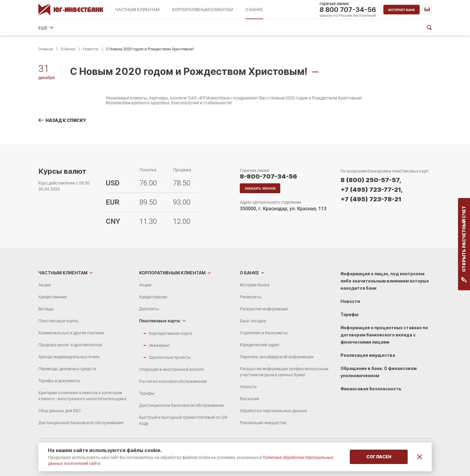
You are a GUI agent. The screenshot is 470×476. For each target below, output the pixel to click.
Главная (46, 49)
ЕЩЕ (364, 28)
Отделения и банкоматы (222, 28)
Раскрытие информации (131, 28)
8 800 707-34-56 (348, 10)
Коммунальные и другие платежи (71, 333)
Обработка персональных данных (274, 411)
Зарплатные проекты (170, 357)
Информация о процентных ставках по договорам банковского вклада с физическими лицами (384, 335)
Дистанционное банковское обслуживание (81, 423)
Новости (91, 49)
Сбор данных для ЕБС (60, 411)
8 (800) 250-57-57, (371, 180)
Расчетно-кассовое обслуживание (173, 381)
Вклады (46, 309)
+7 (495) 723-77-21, (372, 190)
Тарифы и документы (59, 381)
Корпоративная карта (170, 333)
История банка (53, 28)
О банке (68, 49)
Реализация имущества (263, 423)
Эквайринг (159, 345)
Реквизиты (87, 28)
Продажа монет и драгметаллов (70, 345)
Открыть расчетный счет (464, 244)
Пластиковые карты (58, 321)
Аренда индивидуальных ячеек (69, 357)
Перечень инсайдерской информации (277, 357)
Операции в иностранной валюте (171, 369)
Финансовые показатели (327, 28)
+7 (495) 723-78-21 (371, 199)
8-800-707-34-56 (268, 176)
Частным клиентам (63, 273)
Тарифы (147, 393)
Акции (45, 285)
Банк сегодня (176, 28)
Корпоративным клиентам (172, 273)
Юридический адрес (274, 28)
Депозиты (149, 309)
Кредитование (52, 297)
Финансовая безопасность (371, 389)
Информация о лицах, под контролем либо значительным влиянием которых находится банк (385, 281)
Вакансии (249, 399)
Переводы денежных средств (67, 369)
